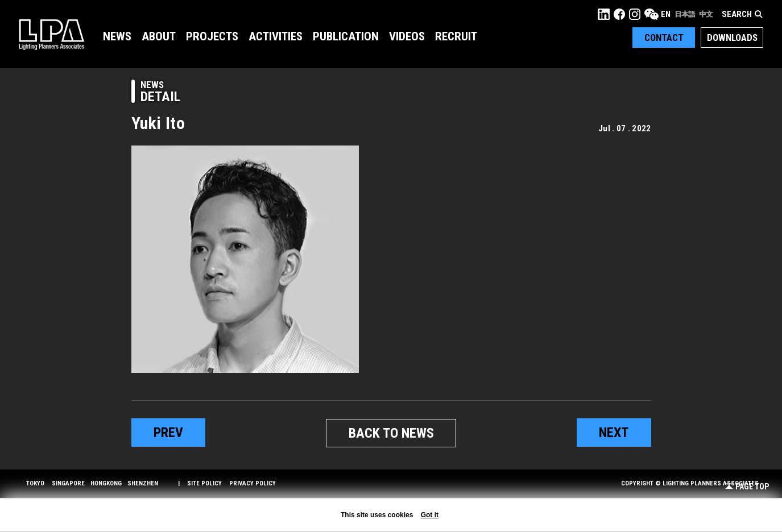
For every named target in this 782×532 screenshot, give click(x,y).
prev (168, 433)
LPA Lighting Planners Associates (51, 34)
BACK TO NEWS (391, 433)
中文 (706, 14)
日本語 (685, 14)
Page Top (747, 487)
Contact (664, 38)
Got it (430, 515)
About (159, 36)
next (614, 433)
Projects (212, 36)
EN (666, 14)
